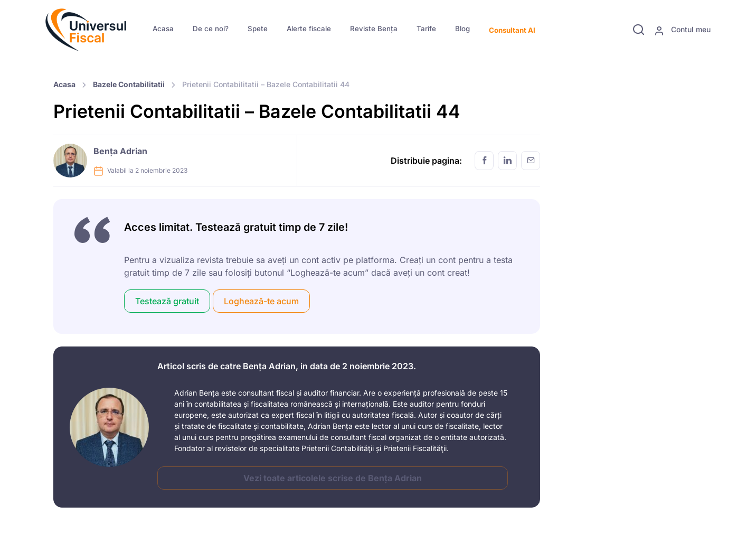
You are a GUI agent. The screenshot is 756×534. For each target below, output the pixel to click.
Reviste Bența (374, 29)
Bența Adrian (120, 151)
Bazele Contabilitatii (129, 84)
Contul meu (682, 30)
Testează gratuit (167, 301)
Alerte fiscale (309, 29)
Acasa (163, 29)
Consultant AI (512, 30)
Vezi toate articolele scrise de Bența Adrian (333, 478)
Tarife (426, 29)
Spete (258, 29)
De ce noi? (211, 29)
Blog (462, 29)
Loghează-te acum (261, 301)
